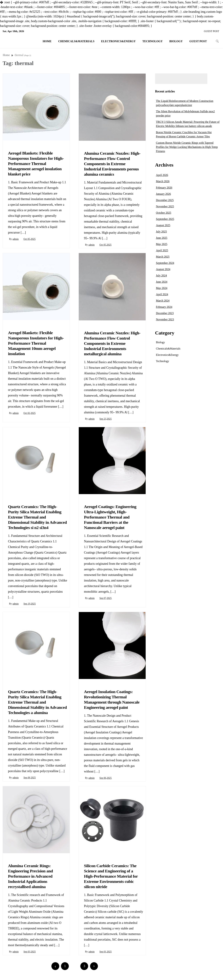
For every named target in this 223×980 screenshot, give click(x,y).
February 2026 (164, 188)
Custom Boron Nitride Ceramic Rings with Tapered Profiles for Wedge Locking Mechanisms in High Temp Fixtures (187, 147)
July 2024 (161, 275)
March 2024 (163, 301)
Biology (176, 41)
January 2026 (163, 194)
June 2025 (162, 238)
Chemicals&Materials (76, 41)
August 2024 (163, 269)
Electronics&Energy (118, 41)
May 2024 (162, 288)
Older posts (133, 966)
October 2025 (164, 213)
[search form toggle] (217, 41)
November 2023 (165, 319)
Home (47, 41)
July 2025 (161, 232)
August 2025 (163, 225)
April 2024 (162, 294)
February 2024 (164, 307)
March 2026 (163, 181)
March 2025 (163, 257)
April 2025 (162, 250)
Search (215, 79)
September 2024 (165, 263)
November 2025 (165, 206)
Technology (152, 41)
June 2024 (162, 282)
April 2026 (162, 175)
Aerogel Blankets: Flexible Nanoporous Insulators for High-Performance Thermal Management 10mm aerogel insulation (36, 343)
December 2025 (165, 200)
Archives (164, 165)
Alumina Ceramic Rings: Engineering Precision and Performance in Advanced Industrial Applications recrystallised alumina (30, 876)
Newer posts (16, 966)
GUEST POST (212, 31)
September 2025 (165, 219)
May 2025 (162, 244)
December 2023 (165, 313)
